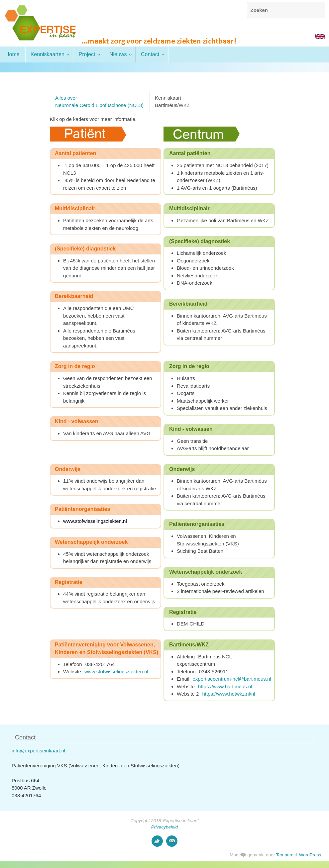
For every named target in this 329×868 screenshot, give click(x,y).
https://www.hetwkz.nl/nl (228, 694)
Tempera (285, 855)
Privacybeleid (164, 827)
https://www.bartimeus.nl (225, 686)
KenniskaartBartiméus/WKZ (172, 101)
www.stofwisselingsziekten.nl (116, 672)
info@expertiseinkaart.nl (38, 751)
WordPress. (311, 855)
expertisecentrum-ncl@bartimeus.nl (232, 679)
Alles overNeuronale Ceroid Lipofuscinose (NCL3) (99, 101)
